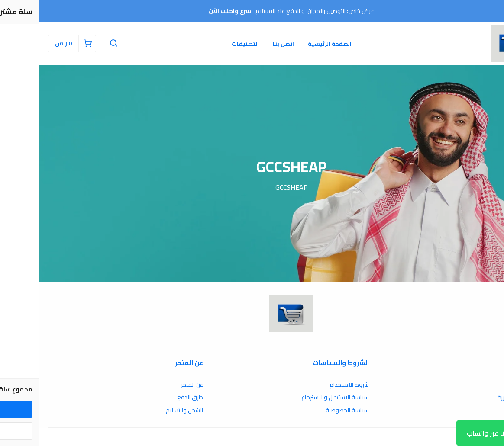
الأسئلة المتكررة (477, 398)
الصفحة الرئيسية (290, 44)
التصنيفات (206, 44)
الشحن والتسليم (145, 411)
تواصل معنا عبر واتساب (460, 433)
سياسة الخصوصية (308, 411)
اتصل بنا (244, 44)
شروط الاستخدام (310, 385)
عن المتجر (153, 385)
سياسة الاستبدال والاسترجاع (296, 398)
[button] (74, 44)
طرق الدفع (151, 398)
